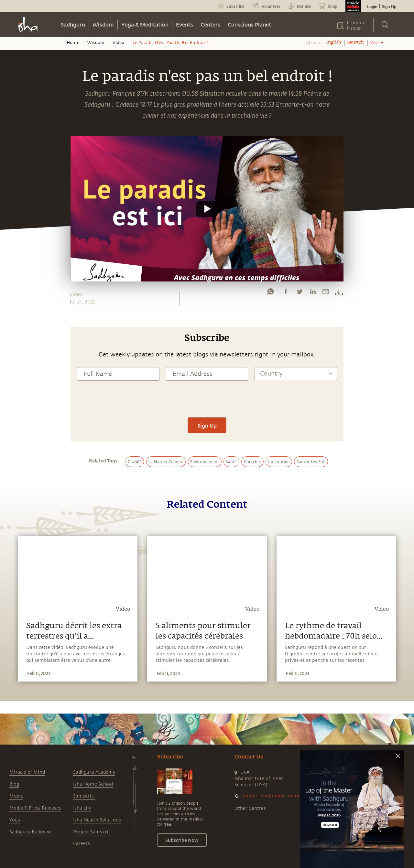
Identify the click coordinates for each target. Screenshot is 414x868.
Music (16, 796)
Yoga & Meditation (145, 24)
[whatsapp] (270, 293)
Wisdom (103, 24)
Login (372, 6)
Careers (82, 844)
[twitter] (300, 293)
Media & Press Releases (35, 808)
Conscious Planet (249, 24)
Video (118, 43)
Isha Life (82, 808)
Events (185, 24)
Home (73, 43)
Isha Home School (93, 784)
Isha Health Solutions (97, 820)
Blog (14, 784)
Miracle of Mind (27, 772)
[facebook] (286, 293)
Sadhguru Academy (94, 772)
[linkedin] (313, 293)
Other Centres (250, 808)
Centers (210, 24)
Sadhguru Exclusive (31, 832)
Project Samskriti (93, 832)
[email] (326, 293)
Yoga (15, 820)
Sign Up (389, 6)
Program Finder (356, 26)
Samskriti (84, 796)
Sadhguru (73, 24)
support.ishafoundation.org (271, 796)
